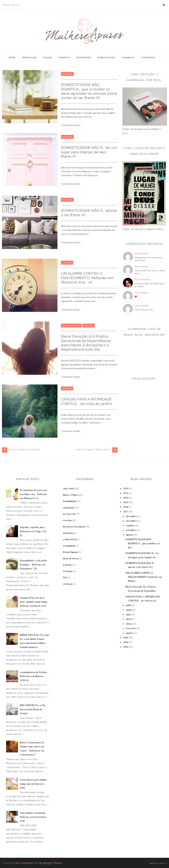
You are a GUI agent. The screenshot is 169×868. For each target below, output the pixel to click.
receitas (67, 520)
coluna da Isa (70, 539)
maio (129, 614)
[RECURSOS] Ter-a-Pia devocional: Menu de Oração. (33, 709)
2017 (126, 512)
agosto (130, 535)
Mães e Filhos (71, 495)
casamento (69, 508)
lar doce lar (67, 74)
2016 (126, 638)
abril (128, 619)
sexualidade (69, 546)
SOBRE (12, 58)
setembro (131, 530)
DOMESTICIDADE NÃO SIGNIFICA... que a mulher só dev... (143, 543)
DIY (65, 577)
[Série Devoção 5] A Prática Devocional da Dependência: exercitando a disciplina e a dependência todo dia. (86, 343)
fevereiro (131, 628)
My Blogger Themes (51, 863)
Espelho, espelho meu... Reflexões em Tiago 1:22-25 (34, 531)
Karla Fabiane (142, 279)
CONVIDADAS (148, 58)
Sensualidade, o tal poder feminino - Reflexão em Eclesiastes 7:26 (34, 564)
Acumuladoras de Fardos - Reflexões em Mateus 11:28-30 (34, 676)
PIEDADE (48, 58)
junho (129, 610)
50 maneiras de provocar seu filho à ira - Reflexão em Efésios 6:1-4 (34, 494)
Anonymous (141, 253)
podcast (67, 565)
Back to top (158, 863)
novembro (132, 521)
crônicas (68, 584)
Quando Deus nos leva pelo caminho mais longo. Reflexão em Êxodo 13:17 (34, 602)
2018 (126, 507)
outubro (130, 525)
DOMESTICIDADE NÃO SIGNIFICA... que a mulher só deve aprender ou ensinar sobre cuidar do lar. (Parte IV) (89, 91)
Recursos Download (71, 326)
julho (129, 605)
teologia (68, 571)
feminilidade (69, 501)
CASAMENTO (128, 58)
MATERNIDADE (84, 58)
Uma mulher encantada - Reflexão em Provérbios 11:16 (33, 817)
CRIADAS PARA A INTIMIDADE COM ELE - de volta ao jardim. (87, 401)
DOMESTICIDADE (106, 58)
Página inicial (11, 5)
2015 (126, 642)
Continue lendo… (71, 125)
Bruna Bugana (70, 552)
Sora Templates (25, 863)
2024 (126, 488)
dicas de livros (71, 558)
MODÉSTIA (64, 58)
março (129, 624)
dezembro (132, 516)
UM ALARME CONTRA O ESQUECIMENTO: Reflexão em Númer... (144, 577)
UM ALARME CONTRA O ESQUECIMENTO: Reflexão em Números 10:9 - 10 (87, 278)
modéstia (68, 533)
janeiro (130, 633)
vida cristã (67, 263)
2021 (126, 493)
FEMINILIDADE (29, 58)
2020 (126, 498)
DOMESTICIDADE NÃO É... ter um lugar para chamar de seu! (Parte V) (89, 152)
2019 (126, 502)
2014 (126, 647)
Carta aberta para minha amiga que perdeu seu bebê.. (33, 784)
